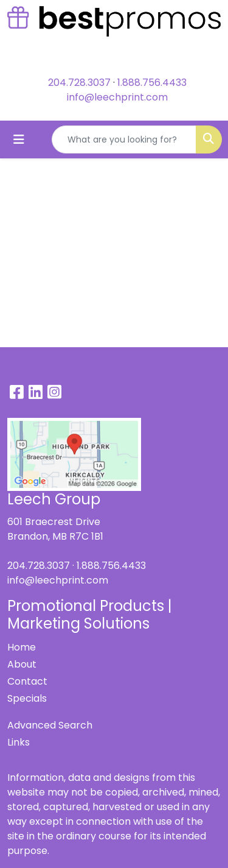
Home (22, 647)
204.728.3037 (79, 83)
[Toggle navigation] (19, 139)
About (22, 664)
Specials (27, 698)
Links (19, 742)
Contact (27, 681)
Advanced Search (50, 725)
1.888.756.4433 (152, 83)
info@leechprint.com (117, 97)
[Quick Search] (124, 139)
